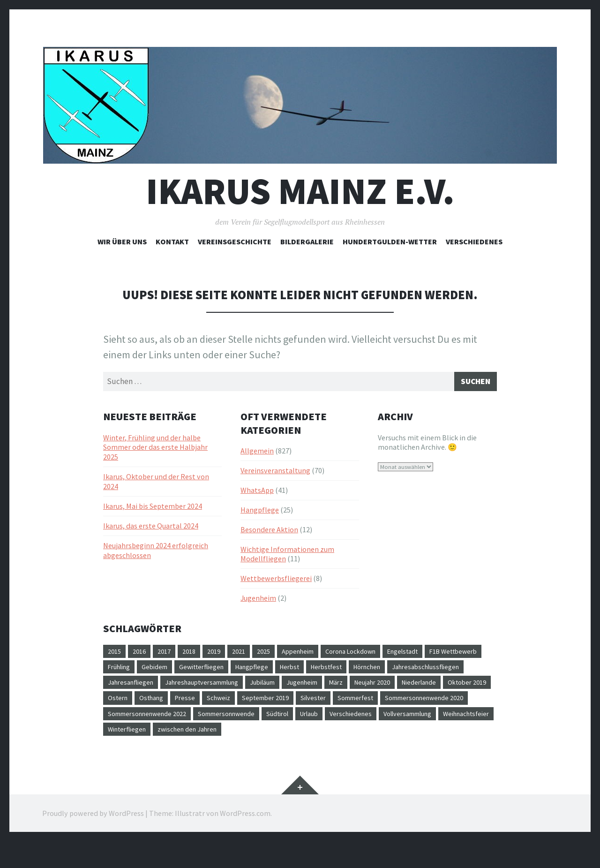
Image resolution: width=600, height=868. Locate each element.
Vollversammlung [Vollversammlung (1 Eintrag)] (266, 738)
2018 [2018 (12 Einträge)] (195, 654)
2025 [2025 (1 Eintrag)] (276, 654)
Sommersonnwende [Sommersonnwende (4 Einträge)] (436, 721)
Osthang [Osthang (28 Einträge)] (316, 704)
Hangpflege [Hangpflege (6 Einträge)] (337, 671)
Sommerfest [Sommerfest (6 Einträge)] (169, 721)
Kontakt (172, 242)
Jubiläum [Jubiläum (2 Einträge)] (371, 687)
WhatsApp (257, 492)
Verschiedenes (474, 242)
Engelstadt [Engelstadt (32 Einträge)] (432, 654)
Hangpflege (260, 512)
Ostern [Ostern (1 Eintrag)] (279, 704)
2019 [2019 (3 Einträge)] (222, 654)
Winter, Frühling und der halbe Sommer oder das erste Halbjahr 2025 (155, 449)
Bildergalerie (307, 242)
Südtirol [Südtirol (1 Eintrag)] (121, 738)
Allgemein (257, 453)
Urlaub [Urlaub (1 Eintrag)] (157, 738)
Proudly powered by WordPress (93, 840)
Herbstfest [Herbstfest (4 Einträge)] (420, 671)
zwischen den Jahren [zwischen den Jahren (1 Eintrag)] (141, 755)
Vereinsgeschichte (235, 242)
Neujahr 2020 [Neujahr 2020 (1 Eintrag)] (129, 704)
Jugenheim (258, 600)
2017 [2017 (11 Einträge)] (169, 654)
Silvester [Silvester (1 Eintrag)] (122, 721)
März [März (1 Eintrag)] (452, 687)
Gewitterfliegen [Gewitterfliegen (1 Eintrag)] (280, 671)
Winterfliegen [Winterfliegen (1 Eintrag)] (393, 738)
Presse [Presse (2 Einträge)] (353, 704)
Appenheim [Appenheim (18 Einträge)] (313, 654)
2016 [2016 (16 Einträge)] (142, 654)
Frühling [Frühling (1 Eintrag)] (187, 671)
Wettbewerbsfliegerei (276, 581)
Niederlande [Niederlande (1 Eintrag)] (181, 704)
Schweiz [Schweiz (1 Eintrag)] (389, 704)
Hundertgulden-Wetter (390, 242)
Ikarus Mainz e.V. (300, 191)
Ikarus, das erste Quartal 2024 (151, 528)
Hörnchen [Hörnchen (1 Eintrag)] (465, 671)
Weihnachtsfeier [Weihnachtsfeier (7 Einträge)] (333, 738)
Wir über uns (122, 242)
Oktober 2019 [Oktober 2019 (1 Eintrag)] (235, 704)
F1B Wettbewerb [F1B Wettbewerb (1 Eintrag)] (135, 671)
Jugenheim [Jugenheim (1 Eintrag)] (415, 687)
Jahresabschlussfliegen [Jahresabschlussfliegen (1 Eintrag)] (146, 687)
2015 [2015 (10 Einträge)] (115, 654)
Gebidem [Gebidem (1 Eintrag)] (227, 671)
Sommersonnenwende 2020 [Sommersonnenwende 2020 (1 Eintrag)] (245, 721)
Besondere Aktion (269, 532)
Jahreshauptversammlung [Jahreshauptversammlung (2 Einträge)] (301, 687)
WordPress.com (245, 840)
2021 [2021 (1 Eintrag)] (249, 654)
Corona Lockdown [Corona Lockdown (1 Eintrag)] (373, 654)
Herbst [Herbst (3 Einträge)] (379, 671)
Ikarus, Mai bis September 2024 (153, 508)
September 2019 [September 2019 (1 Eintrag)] (440, 704)
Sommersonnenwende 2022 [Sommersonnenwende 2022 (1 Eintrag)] (347, 721)
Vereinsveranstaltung (275, 473)
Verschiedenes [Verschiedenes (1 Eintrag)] (202, 738)
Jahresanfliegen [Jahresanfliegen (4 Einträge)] (221, 687)
